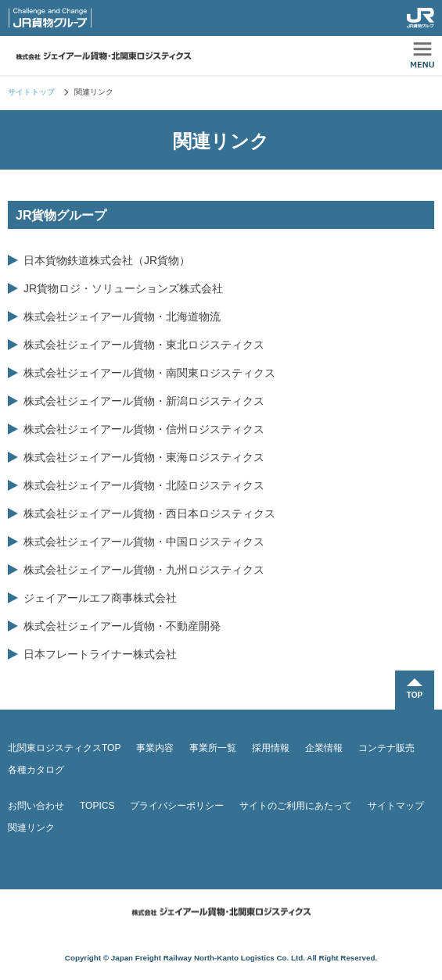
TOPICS (97, 806)
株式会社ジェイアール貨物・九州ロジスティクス (144, 570)
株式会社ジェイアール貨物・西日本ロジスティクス (149, 513)
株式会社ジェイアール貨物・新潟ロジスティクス (144, 401)
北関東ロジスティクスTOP (64, 748)
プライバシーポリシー (177, 806)
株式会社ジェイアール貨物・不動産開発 (122, 626)
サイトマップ (396, 806)
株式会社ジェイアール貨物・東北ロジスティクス (144, 345)
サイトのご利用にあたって (296, 806)
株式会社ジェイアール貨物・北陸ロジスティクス (144, 485)
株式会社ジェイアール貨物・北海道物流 (122, 317)
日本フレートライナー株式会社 (100, 654)
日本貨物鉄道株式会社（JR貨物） (107, 260)
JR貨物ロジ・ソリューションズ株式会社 (123, 288)
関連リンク (31, 828)
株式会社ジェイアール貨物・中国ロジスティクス (144, 542)
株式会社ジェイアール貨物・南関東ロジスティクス (149, 373)
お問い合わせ (36, 806)
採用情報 (271, 748)
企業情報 (324, 748)
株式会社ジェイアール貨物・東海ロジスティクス (144, 457)
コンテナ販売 (386, 748)
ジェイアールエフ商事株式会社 (100, 598)
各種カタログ (36, 770)
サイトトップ (31, 92)
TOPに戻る (415, 690)
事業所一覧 (213, 748)
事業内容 (155, 748)
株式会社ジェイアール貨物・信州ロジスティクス (144, 429)
